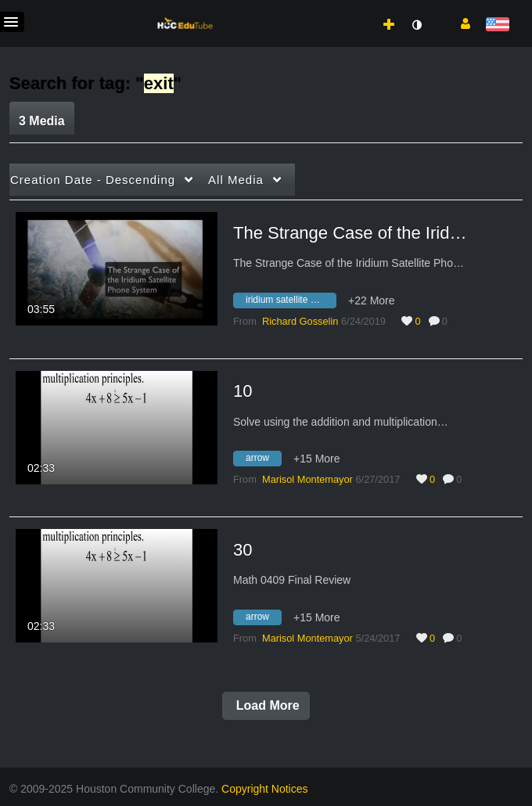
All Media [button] (236, 180)
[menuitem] (354, 9)
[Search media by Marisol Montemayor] (307, 479)
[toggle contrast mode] (416, 25)
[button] (460, 23)
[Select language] (497, 25)
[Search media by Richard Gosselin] (300, 321)
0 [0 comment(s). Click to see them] (448, 321)
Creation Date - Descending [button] (93, 180)
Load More (266, 705)
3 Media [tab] (42, 121)
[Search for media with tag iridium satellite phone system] (291, 302)
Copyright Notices (265, 789)
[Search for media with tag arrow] (263, 461)
